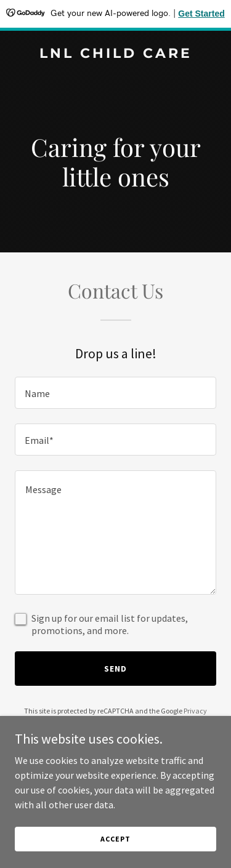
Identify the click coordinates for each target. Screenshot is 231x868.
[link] (115, 54)
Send (115, 669)
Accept (115, 839)
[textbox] (115, 393)
